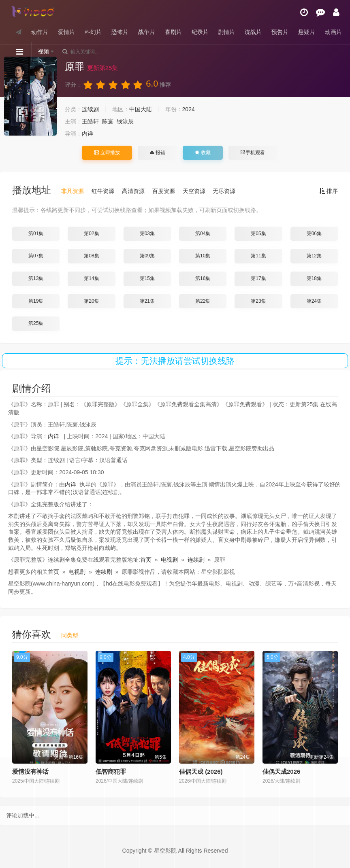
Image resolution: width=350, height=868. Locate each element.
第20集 (91, 301)
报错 (157, 153)
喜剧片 (173, 32)
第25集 (36, 323)
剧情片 (226, 32)
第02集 (91, 233)
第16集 (203, 278)
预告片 (280, 32)
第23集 (258, 301)
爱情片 (66, 32)
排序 (329, 191)
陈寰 (108, 121)
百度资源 (164, 191)
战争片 (147, 32)
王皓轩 (90, 121)
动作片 (40, 32)
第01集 (36, 233)
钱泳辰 (125, 121)
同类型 (70, 635)
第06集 (314, 233)
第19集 (36, 301)
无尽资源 (224, 191)
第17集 (258, 278)
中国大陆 (141, 109)
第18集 (314, 278)
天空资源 (194, 191)
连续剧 (90, 109)
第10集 (203, 256)
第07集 (36, 256)
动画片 (333, 32)
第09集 (147, 256)
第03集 (147, 233)
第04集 (203, 233)
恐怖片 (120, 32)
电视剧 (169, 560)
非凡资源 (73, 191)
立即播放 (107, 153)
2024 (189, 109)
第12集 (314, 256)
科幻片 (93, 32)
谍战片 (253, 32)
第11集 (258, 256)
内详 (87, 134)
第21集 (147, 301)
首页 (146, 560)
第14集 (91, 278)
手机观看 (253, 153)
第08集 (91, 256)
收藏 (203, 153)
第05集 (258, 233)
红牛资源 (103, 191)
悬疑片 (307, 32)
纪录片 (200, 32)
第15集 (147, 278)
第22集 (203, 301)
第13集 (36, 278)
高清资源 (133, 191)
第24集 (314, 301)
